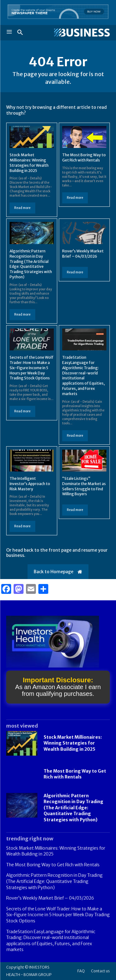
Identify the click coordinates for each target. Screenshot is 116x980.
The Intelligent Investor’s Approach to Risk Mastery (30, 484)
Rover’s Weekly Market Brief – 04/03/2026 (50, 898)
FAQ (81, 971)
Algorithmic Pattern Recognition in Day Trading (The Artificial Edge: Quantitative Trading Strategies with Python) (31, 264)
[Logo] (82, 33)
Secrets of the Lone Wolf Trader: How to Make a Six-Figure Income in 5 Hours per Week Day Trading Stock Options (32, 368)
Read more (22, 208)
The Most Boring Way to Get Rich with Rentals (84, 157)
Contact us (100, 971)
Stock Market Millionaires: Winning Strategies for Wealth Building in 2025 (73, 743)
